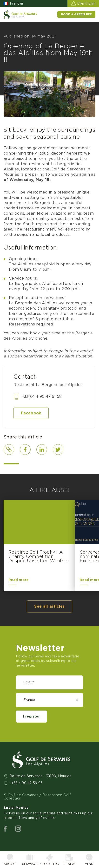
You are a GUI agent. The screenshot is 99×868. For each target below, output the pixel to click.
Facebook (31, 413)
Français (17, 4)
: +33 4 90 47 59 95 (26, 783)
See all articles (49, 606)
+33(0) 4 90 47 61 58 (42, 397)
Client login (86, 4)
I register (31, 717)
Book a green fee (76, 14)
